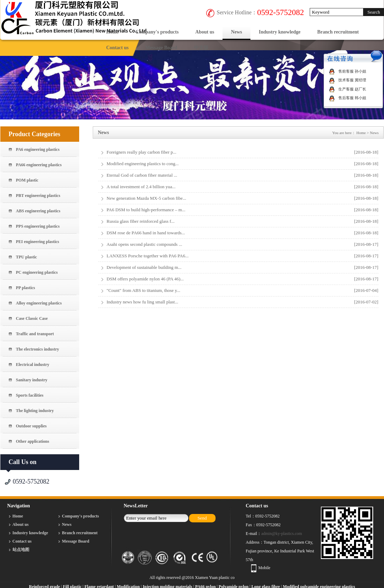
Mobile (265, 568)
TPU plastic (27, 257)
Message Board (161, 48)
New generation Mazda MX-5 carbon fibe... (146, 198)
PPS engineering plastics (38, 226)
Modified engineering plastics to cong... (143, 164)
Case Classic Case (32, 318)
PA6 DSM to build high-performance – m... (146, 210)
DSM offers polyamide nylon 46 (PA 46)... (145, 279)
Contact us (118, 48)
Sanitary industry (32, 380)
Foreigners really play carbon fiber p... (142, 152)
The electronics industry (38, 349)
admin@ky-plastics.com (282, 534)
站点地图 (21, 550)
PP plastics (26, 288)
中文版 (201, 48)
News (236, 32)
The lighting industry (35, 411)
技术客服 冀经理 (348, 80)
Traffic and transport (35, 334)
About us (205, 32)
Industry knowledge (280, 32)
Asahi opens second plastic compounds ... (145, 244)
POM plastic (27, 180)
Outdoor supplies (31, 426)
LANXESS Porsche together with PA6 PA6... (148, 256)
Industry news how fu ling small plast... (142, 302)
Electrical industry (33, 365)
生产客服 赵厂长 (348, 89)
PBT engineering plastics (38, 196)
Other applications (33, 441)
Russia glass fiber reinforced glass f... (141, 221)
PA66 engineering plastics (39, 165)
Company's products (157, 32)
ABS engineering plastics (38, 211)
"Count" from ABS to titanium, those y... (144, 290)
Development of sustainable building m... (144, 267)
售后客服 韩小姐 (348, 98)
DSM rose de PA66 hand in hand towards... (146, 233)
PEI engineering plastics (38, 242)
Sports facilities (30, 395)
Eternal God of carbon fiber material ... (142, 175)
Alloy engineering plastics (39, 303)
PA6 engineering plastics (38, 149)
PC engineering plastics (37, 272)
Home (113, 32)
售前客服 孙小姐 (348, 71)
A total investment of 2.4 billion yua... (141, 187)
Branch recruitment (338, 32)
